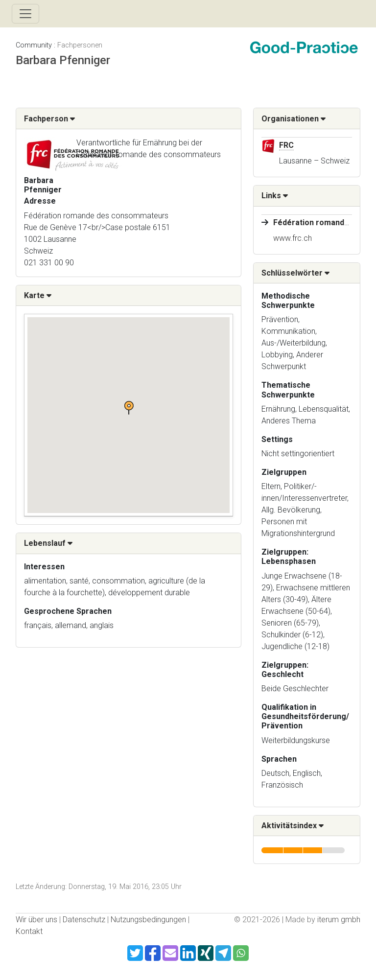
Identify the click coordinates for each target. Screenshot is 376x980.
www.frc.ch (293, 238)
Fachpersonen (80, 45)
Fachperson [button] (49, 119)
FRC (286, 145)
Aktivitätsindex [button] (293, 826)
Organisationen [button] (294, 119)
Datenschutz (84, 920)
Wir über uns (36, 920)
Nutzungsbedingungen (148, 920)
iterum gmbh (339, 920)
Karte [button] (38, 295)
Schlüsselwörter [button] (295, 273)
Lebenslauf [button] (48, 543)
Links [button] (275, 196)
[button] (129, 408)
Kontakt (29, 931)
